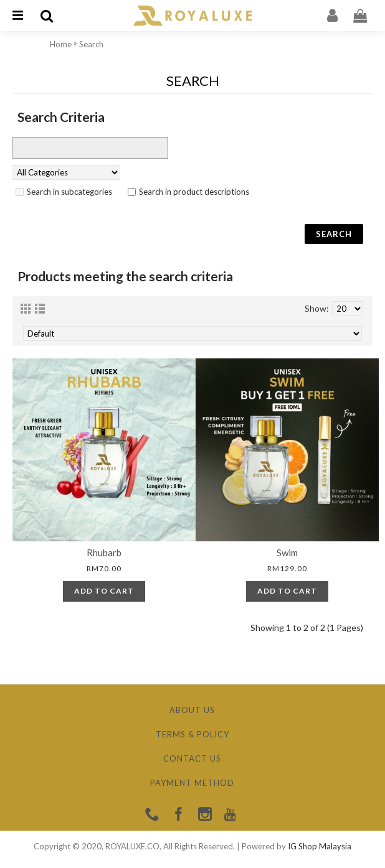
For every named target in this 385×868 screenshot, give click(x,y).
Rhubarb (104, 553)
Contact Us (192, 758)
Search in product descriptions (194, 192)
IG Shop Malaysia (320, 846)
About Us (192, 710)
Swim (287, 553)
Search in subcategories (69, 192)
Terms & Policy (192, 734)
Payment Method (192, 783)
